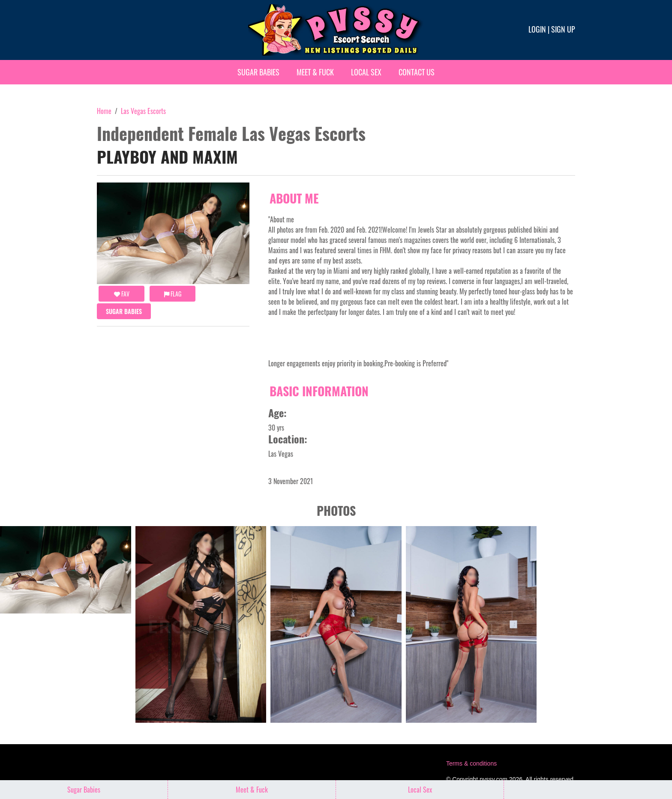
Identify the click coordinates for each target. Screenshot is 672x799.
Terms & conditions (471, 763)
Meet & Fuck (315, 72)
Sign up (563, 29)
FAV (122, 294)
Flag (173, 294)
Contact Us (417, 72)
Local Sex (366, 72)
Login (537, 29)
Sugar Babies (258, 72)
